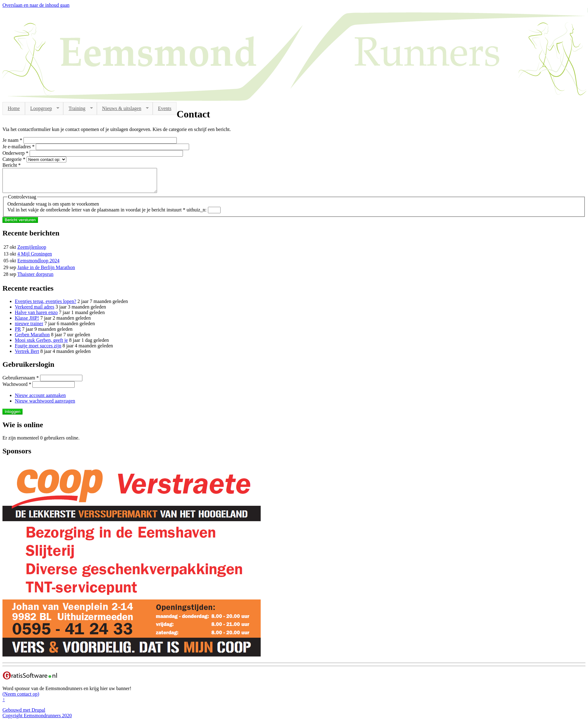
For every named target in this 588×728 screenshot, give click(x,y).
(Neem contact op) (21, 699)
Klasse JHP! (27, 323)
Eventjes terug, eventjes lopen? (46, 306)
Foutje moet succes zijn (38, 350)
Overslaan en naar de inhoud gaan (36, 5)
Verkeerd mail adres (35, 311)
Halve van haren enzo (36, 317)
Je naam (12, 140)
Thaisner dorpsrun (35, 279)
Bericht (12, 165)
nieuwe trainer (29, 328)
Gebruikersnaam (21, 382)
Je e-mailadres (19, 147)
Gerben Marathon (32, 339)
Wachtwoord (17, 389)
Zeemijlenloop (32, 252)
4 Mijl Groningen (35, 258)
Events (165, 108)
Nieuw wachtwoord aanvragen (45, 405)
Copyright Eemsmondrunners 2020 (37, 720)
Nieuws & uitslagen (123, 108)
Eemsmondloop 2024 (38, 265)
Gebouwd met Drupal (24, 715)
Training (78, 108)
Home (14, 108)
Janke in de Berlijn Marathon (46, 272)
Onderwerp (15, 153)
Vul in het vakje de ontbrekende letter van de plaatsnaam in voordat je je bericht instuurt (96, 214)
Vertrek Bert (27, 356)
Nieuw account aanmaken (40, 400)
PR (18, 334)
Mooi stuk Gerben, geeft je (41, 345)
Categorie (14, 159)
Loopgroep (42, 108)
